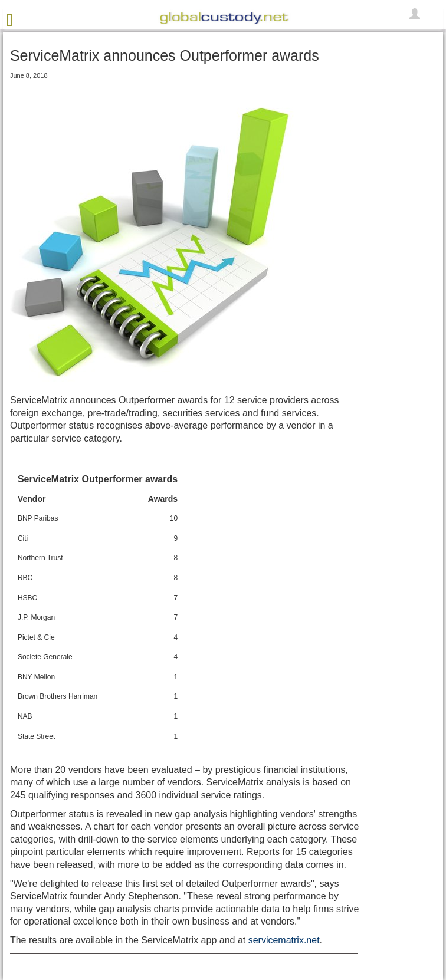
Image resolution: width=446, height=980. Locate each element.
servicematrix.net (284, 940)
